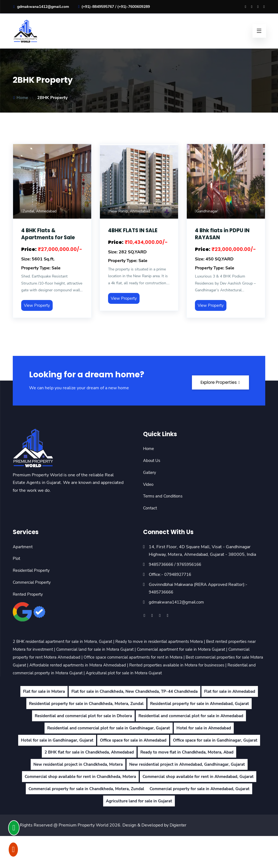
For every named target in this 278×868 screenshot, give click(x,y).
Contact (151, 508)
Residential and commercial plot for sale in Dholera (195, 724)
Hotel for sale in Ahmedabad (207, 748)
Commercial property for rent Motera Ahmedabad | (80, 657)
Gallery (150, 472)
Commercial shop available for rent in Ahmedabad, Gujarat (201, 809)
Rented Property (29, 594)
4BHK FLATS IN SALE (135, 230)
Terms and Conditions (164, 496)
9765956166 (193, 564)
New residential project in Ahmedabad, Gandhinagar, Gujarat (139, 796)
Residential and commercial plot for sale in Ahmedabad (139, 736)
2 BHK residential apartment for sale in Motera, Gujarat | (69, 642)
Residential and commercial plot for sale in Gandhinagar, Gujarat (107, 748)
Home (21, 98)
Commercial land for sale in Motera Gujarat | (135, 649)
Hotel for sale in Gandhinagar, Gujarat (99, 760)
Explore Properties (216, 380)
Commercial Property (34, 582)
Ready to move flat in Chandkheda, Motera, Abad (88, 784)
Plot (17, 559)
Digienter (179, 857)
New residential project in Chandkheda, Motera (192, 784)
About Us (152, 461)
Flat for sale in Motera (68, 699)
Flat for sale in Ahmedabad (75, 711)
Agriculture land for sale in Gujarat (139, 833)
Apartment (23, 547)
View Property (38, 305)
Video (149, 484)
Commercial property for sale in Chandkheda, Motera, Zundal (83, 821)
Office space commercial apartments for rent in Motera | (185, 657)
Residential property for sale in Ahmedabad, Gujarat (84, 724)
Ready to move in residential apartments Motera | (173, 642)
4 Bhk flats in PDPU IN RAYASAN (224, 234)
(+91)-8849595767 (98, 7)
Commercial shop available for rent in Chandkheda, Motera (77, 809)
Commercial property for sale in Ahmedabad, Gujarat (203, 821)
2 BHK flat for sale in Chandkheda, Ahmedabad (188, 772)
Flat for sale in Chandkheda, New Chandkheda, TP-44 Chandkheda (165, 699)
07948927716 (179, 575)
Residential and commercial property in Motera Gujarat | (138, 673)
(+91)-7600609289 (134, 7)
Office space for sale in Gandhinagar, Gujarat (88, 772)
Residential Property (33, 570)
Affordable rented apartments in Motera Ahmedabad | (160, 665)
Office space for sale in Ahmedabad (180, 760)
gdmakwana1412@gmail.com (41, 7)
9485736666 (162, 564)
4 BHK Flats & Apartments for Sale (50, 234)
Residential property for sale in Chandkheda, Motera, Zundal (170, 711)
